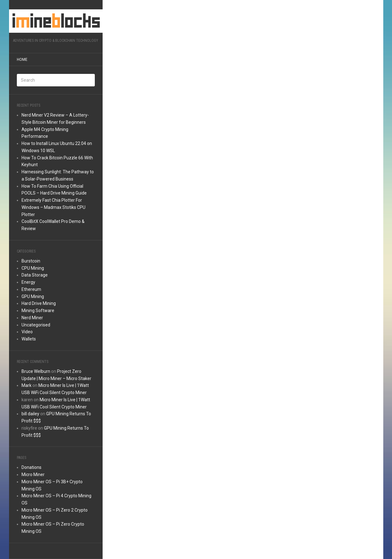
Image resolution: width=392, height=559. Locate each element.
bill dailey (30, 414)
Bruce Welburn (36, 371)
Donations (31, 467)
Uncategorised (36, 325)
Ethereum (31, 289)
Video (27, 332)
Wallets (29, 339)
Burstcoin (31, 261)
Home (22, 60)
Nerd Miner (32, 318)
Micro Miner (33, 475)
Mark (27, 385)
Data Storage (35, 275)
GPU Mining (33, 296)
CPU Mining (33, 268)
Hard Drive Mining (39, 303)
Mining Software (38, 311)
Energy (28, 282)
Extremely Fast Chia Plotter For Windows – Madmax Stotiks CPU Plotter (53, 207)
